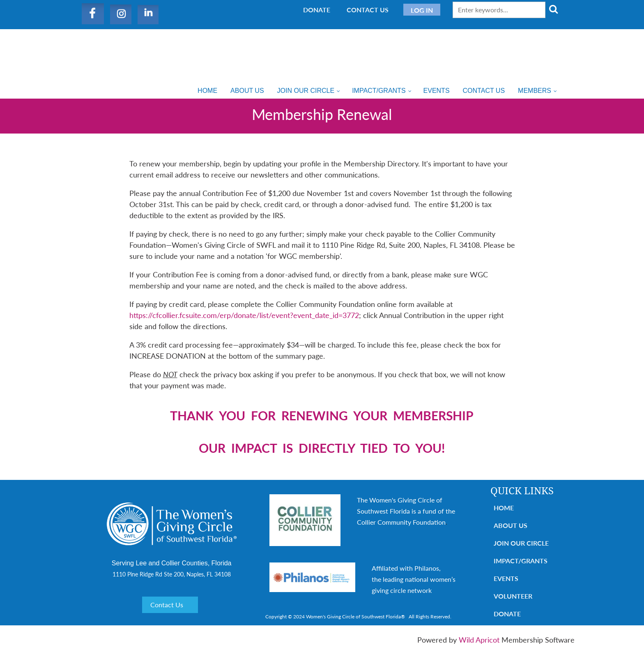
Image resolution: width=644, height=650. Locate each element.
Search (553, 9)
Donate (317, 10)
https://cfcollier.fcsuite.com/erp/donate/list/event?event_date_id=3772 (244, 315)
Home (504, 508)
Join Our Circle (521, 543)
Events (506, 578)
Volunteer (513, 596)
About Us (511, 525)
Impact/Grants (521, 561)
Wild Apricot (479, 640)
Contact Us (368, 10)
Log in (422, 10)
